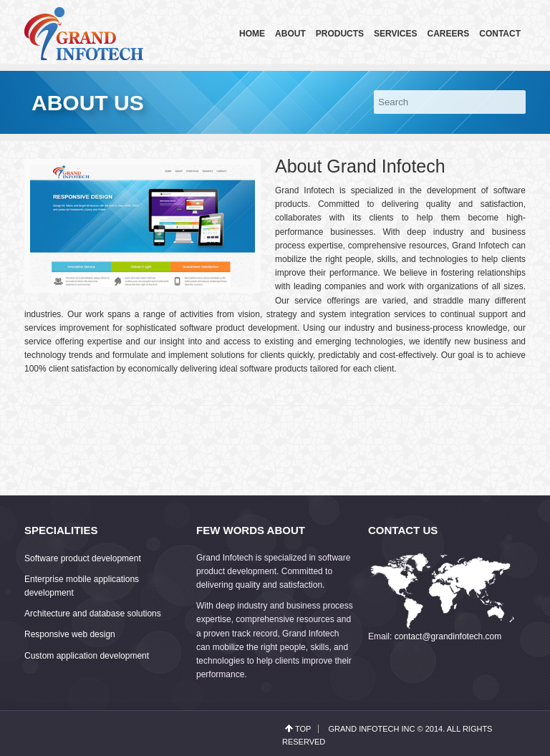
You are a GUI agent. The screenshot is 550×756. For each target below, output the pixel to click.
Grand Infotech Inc (371, 729)
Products (340, 34)
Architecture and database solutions (93, 614)
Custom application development (87, 656)
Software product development (83, 558)
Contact (500, 34)
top (303, 729)
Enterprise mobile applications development (82, 586)
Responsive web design (70, 634)
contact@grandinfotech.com (448, 636)
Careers (449, 34)
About (290, 34)
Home (252, 34)
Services (395, 34)
